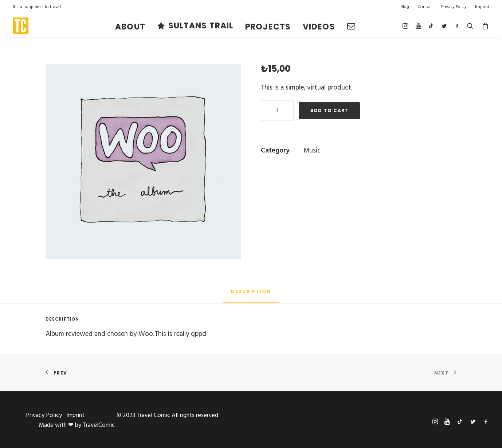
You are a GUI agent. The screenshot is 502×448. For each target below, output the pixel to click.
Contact (425, 7)
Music (312, 151)
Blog (405, 7)
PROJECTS (268, 27)
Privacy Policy (454, 7)
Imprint (482, 7)
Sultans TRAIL (201, 26)
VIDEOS (319, 27)
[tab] (251, 294)
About (130, 27)
